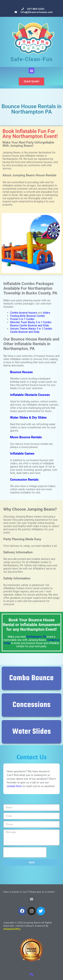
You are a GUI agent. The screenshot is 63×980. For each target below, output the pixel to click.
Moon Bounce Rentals (26, 437)
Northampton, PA (36, 637)
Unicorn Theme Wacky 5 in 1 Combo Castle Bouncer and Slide (31, 330)
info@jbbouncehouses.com (36, 12)
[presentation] (25, 852)
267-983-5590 (36, 9)
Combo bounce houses (24, 313)
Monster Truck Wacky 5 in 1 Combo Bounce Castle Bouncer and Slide (31, 324)
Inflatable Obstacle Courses (30, 395)
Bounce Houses (21, 372)
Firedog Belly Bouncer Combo (28, 316)
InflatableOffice (12, 929)
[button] (32, 71)
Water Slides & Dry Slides (28, 418)
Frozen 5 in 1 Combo (22, 319)
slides (46, 313)
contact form (14, 786)
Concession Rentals (24, 480)
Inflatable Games (22, 454)
